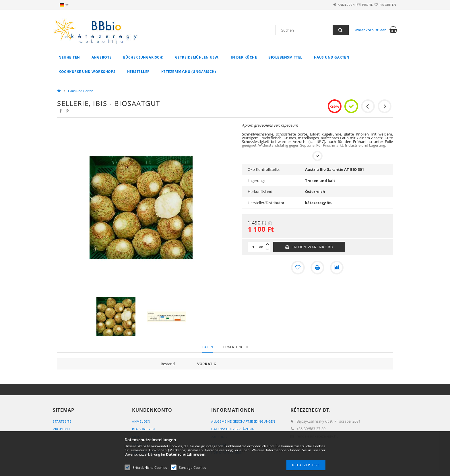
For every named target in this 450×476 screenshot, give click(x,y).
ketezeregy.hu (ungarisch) (189, 72)
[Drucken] (317, 268)
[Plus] (267, 244)
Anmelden (330, 5)
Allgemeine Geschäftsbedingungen (243, 421)
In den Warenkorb (313, 247)
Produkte (62, 429)
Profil (357, 5)
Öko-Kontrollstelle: (264, 169)
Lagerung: (256, 181)
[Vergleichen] (337, 268)
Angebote (102, 57)
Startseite (62, 421)
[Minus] (267, 249)
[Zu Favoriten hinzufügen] (298, 268)
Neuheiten (69, 57)
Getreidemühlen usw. (197, 57)
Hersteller (138, 72)
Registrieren (143, 429)
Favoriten (385, 5)
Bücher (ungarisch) (143, 57)
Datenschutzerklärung (233, 429)
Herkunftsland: (260, 191)
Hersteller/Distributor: (266, 203)
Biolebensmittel (285, 57)
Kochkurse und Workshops (87, 72)
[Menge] (253, 247)
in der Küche (244, 57)
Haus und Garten (332, 57)
